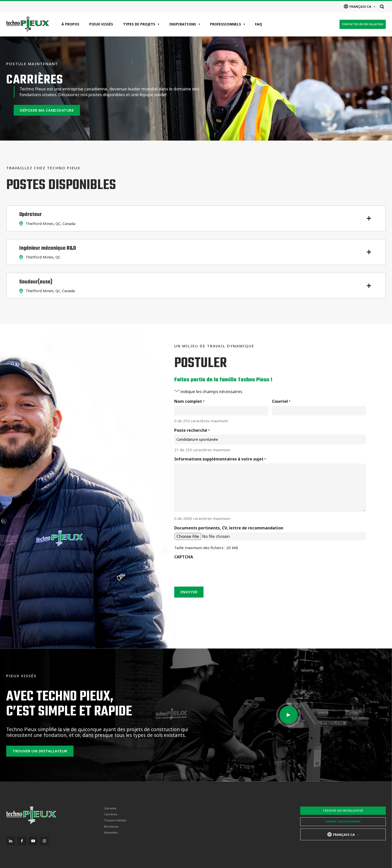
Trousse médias (115, 820)
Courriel (281, 401)
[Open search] (382, 6)
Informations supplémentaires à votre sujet (220, 459)
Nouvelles (111, 833)
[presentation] (212, 571)
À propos (70, 24)
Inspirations (183, 24)
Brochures (111, 826)
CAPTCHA (184, 557)
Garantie (110, 808)
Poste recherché (192, 430)
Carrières (111, 814)
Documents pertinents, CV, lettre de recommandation (229, 528)
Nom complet (189, 401)
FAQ (258, 24)
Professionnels (225, 24)
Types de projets (139, 24)
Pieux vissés (101, 24)
